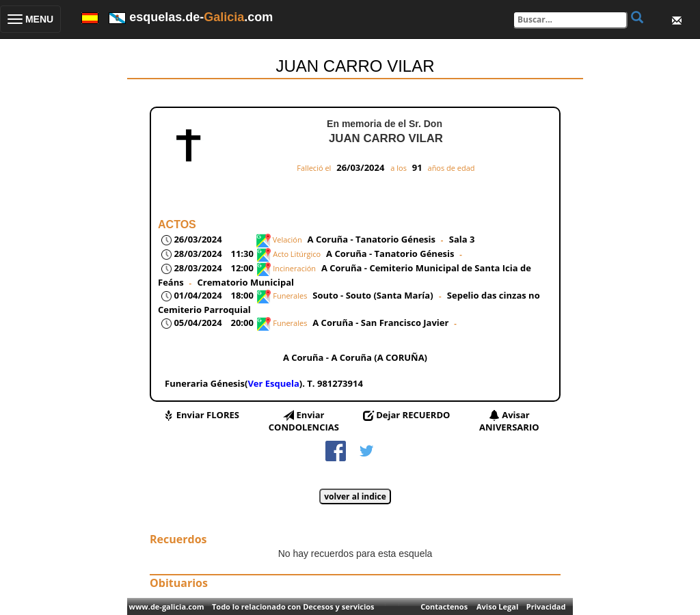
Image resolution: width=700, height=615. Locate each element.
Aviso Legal (497, 606)
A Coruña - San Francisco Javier (380, 323)
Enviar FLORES (208, 415)
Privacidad (546, 606)
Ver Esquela (273, 383)
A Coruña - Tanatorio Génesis (372, 239)
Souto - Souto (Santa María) (374, 295)
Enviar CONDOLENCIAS (304, 421)
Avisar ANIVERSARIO (509, 421)
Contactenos (444, 606)
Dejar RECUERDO (413, 415)
